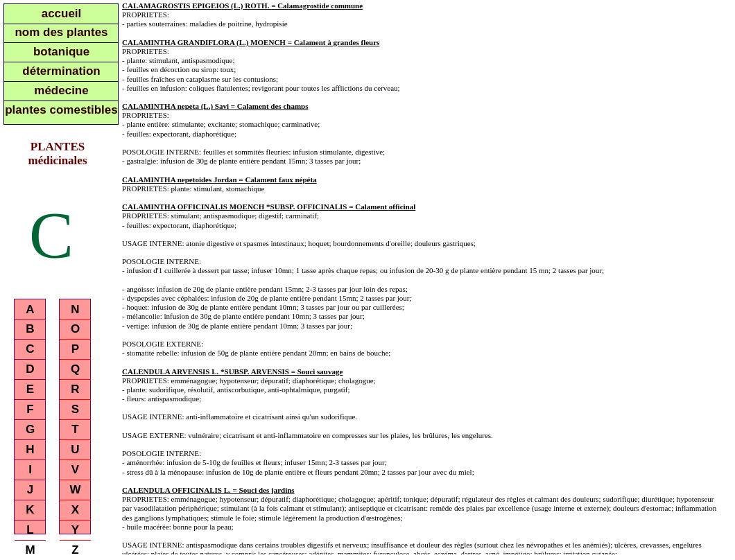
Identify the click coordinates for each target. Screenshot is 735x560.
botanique (61, 52)
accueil (62, 14)
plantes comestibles (61, 110)
